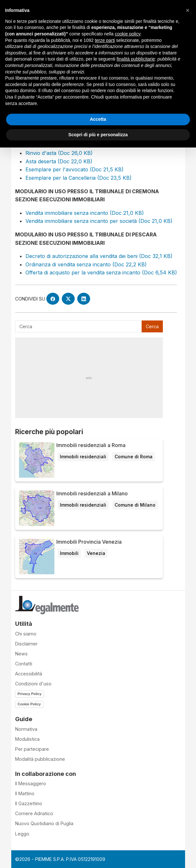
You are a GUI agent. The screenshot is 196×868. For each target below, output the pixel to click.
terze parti (105, 40)
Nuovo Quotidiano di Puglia (44, 823)
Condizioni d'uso (33, 684)
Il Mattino (25, 793)
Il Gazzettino (29, 803)
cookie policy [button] (128, 34)
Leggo (22, 834)
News (21, 654)
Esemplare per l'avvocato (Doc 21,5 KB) (75, 169)
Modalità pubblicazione (40, 759)
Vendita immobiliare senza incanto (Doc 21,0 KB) (85, 213)
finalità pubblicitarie (136, 59)
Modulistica (27, 739)
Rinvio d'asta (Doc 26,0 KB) (59, 153)
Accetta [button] (98, 119)
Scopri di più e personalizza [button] (98, 135)
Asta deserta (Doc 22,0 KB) (59, 161)
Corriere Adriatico (34, 813)
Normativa (26, 729)
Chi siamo (26, 634)
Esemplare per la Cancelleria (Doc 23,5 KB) (79, 178)
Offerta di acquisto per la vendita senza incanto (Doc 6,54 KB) (101, 272)
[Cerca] (79, 326)
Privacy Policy (30, 694)
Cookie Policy (29, 704)
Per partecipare (32, 749)
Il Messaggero (31, 783)
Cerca (152, 326)
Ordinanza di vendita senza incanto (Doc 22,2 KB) (86, 264)
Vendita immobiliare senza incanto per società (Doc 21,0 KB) (99, 221)
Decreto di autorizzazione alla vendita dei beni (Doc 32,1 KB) (99, 256)
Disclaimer (26, 644)
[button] (188, 10)
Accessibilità (29, 674)
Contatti (24, 664)
